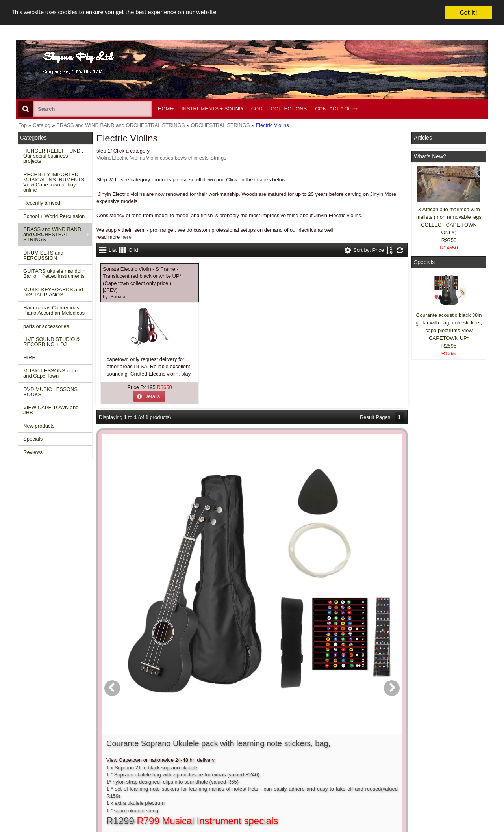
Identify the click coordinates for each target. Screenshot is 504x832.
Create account (236, 738)
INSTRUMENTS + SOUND (212, 109)
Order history (234, 753)
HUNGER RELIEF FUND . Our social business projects (53, 156)
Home (29, 738)
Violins (104, 158)
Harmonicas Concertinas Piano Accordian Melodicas (54, 310)
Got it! (469, 12)
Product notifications (242, 760)
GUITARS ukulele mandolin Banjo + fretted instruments (54, 274)
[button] (149, 396)
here (126, 237)
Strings (218, 158)
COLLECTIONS (289, 109)
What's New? (430, 156)
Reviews (33, 452)
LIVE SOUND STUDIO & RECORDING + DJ (52, 342)
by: (114, 297)
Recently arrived (42, 203)
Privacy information (142, 760)
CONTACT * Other (336, 109)
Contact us (133, 738)
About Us (328, 738)
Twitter (434, 756)
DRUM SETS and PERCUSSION (43, 255)
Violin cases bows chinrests (177, 158)
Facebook (438, 742)
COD (257, 109)
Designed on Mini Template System (455, 830)
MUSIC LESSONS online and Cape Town (52, 373)
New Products (38, 745)
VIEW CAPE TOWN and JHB (51, 410)
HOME (166, 109)
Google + (426, 767)
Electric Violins (128, 158)
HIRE (29, 358)
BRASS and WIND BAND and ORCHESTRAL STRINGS (52, 234)
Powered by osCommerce (399, 830)
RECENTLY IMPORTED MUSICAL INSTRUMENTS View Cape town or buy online (54, 182)
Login (225, 745)
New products (39, 426)
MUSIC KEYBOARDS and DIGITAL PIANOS (53, 292)
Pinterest (426, 774)
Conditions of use (140, 745)
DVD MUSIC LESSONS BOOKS (50, 392)
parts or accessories (46, 326)
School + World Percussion (54, 216)
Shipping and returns (144, 753)
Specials (33, 439)
